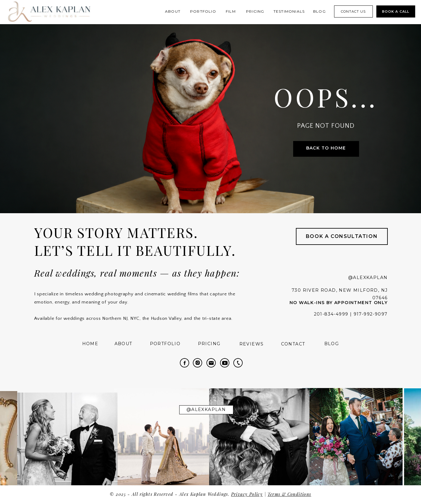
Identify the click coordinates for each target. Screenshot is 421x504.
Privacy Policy (247, 494)
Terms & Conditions (289, 494)
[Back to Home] (326, 149)
